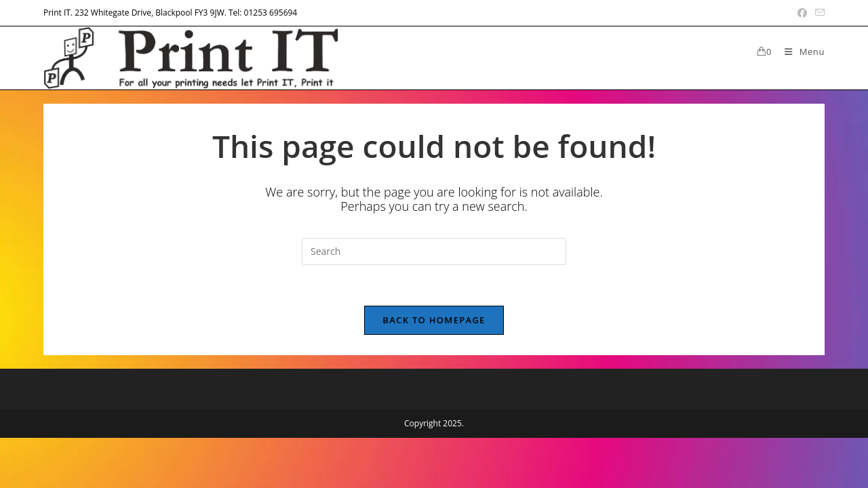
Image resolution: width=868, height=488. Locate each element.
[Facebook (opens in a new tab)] (802, 13)
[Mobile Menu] (800, 52)
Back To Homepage (434, 320)
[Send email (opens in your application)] (818, 13)
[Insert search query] (434, 251)
